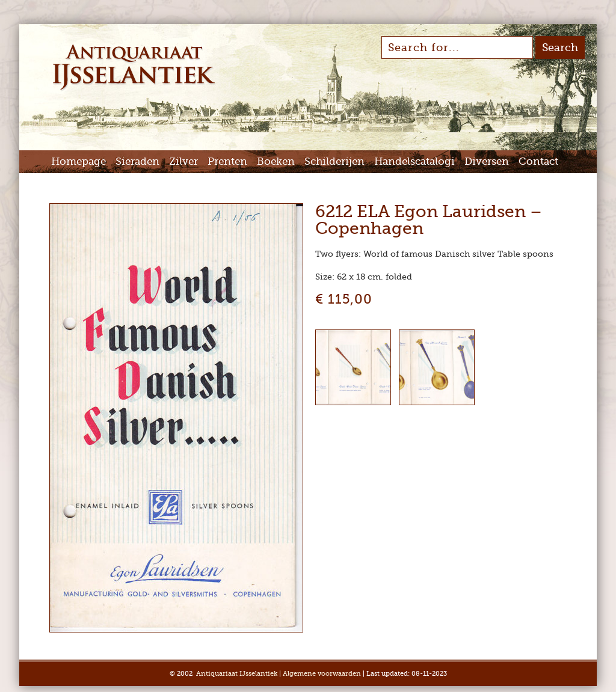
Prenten (227, 161)
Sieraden (137, 161)
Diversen (487, 161)
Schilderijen (334, 161)
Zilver (183, 161)
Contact (538, 161)
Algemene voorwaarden (322, 674)
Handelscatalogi (414, 161)
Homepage (79, 161)
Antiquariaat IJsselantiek (237, 674)
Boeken (276, 161)
